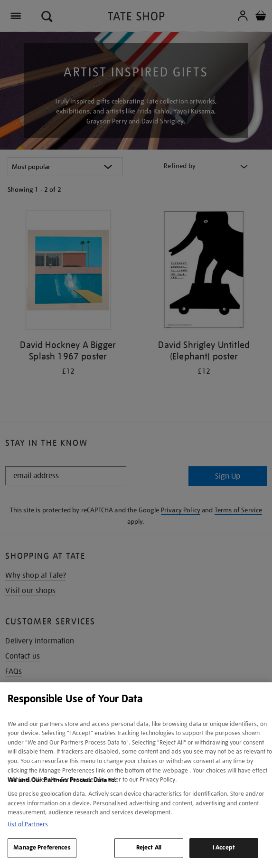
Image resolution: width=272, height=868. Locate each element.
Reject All (149, 848)
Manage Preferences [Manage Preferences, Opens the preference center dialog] (42, 848)
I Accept (224, 848)
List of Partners (28, 824)
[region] (136, 775)
